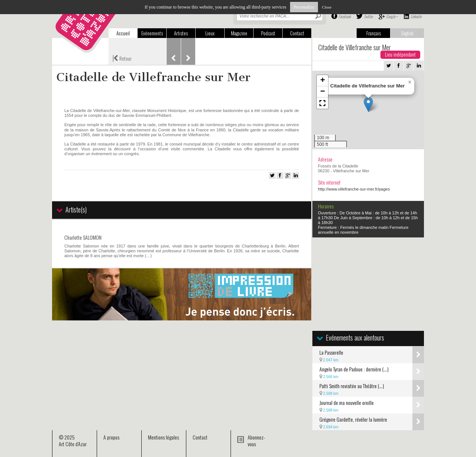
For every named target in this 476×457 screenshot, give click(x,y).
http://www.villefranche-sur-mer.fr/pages (354, 189)
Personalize (304, 7)
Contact (297, 33)
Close (327, 7)
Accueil (123, 33)
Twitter (368, 16)
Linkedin (416, 16)
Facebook (345, 16)
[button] (368, 104)
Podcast (268, 33)
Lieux (210, 33)
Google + (392, 16)
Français (374, 33)
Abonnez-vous (256, 440)
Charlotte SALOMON (83, 237)
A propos (111, 437)
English (407, 33)
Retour (122, 58)
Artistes (181, 33)
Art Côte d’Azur (73, 444)
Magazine (239, 33)
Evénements (152, 33)
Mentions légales (163, 437)
